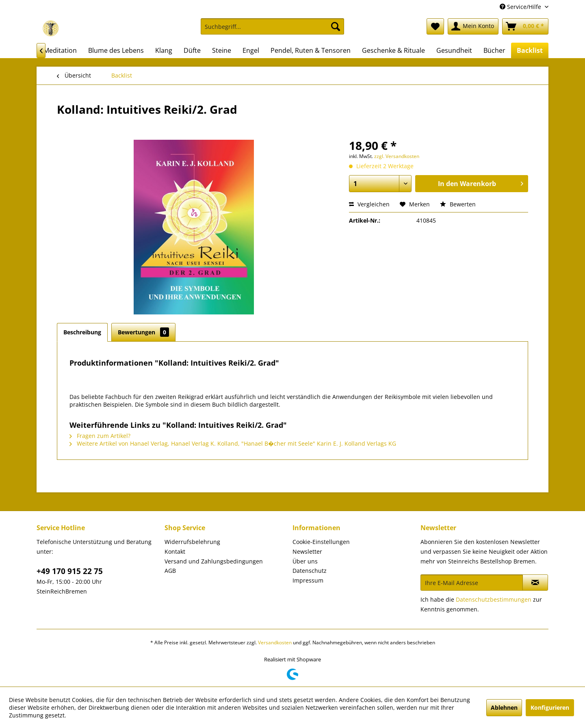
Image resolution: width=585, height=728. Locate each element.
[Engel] (251, 50)
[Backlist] (530, 50)
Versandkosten (275, 642)
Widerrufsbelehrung (192, 542)
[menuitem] (272, 30)
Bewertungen (143, 332)
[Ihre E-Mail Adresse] (472, 583)
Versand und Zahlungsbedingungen (214, 561)
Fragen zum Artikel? (100, 436)
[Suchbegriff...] (272, 26)
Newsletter (307, 551)
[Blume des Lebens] (116, 50)
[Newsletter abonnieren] (535, 583)
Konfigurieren (550, 707)
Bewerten (458, 204)
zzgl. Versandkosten (397, 156)
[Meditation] (60, 50)
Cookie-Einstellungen (321, 542)
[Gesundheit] (454, 50)
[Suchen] (336, 26)
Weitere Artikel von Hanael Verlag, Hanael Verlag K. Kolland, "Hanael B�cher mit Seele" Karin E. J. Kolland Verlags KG (233, 443)
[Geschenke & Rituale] (393, 50)
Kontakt (175, 551)
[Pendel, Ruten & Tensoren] (311, 50)
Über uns (305, 561)
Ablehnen (504, 707)
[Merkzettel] (435, 26)
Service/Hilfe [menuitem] (521, 7)
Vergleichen (369, 204)
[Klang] (164, 50)
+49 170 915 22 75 (70, 571)
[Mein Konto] (473, 26)
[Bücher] (494, 50)
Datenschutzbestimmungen (494, 599)
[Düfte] (192, 50)
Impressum (308, 580)
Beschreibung (82, 332)
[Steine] (222, 50)
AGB (170, 571)
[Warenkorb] (525, 26)
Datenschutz (310, 571)
